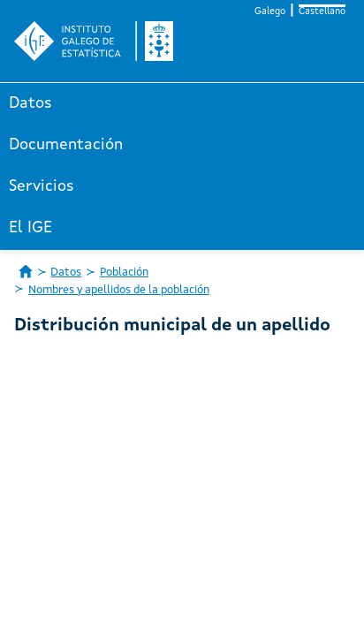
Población (124, 273)
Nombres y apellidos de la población (119, 290)
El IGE (30, 228)
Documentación (66, 145)
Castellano (322, 12)
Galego (270, 12)
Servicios (42, 186)
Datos (30, 103)
